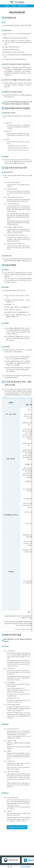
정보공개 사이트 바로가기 (17, 827)
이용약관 (9, 867)
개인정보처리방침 (25, 867)
